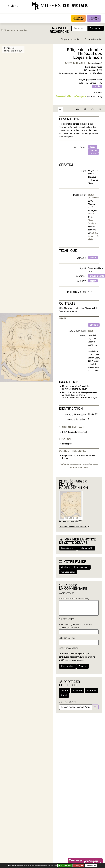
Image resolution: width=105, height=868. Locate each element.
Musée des (78, 18)
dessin (97, 86)
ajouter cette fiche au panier (75, 567)
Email (64, 695)
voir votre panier (93, 39)
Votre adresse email (67, 638)
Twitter (65, 691)
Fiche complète (86, 548)
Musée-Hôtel (71, 97)
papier (93, 281)
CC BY (79, 521)
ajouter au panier (70, 39)
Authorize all (65, 865)
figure (93, 147)
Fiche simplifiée (68, 548)
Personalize (92, 866)
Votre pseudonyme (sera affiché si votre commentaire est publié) (75, 626)
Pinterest (92, 691)
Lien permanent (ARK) (67, 702)
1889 (94, 233)
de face (93, 154)
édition (94, 325)
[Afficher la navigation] (7, 6)
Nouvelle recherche (59, 30)
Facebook (78, 691)
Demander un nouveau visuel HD (73, 527)
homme (93, 150)
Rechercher (96, 28)
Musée (94, 18)
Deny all (79, 865)
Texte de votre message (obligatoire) (74, 599)
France (91, 214)
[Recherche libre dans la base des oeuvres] (80, 28)
